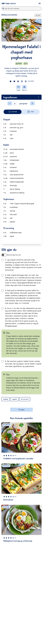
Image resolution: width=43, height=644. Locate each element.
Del (38, 15)
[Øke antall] (32, 103)
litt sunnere (25, 399)
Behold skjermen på (14, 255)
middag (5, 399)
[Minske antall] (10, 103)
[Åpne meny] (40, 3)
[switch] (4, 255)
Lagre (21, 410)
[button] (11, 81)
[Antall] (15, 103)
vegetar (14, 399)
